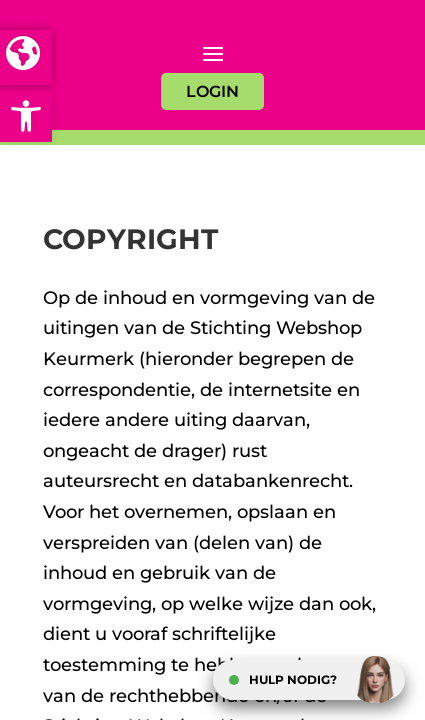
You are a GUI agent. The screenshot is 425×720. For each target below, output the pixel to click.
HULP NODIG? (293, 679)
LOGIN (212, 91)
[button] (26, 116)
